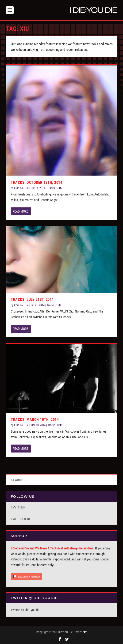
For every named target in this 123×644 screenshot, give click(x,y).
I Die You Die (21, 188)
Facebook (21, 519)
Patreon (16, 559)
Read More (20, 211)
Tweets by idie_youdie (25, 610)
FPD (85, 632)
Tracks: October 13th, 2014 (37, 182)
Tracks (51, 188)
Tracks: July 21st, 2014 (32, 300)
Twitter (18, 507)
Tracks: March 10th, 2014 (35, 420)
